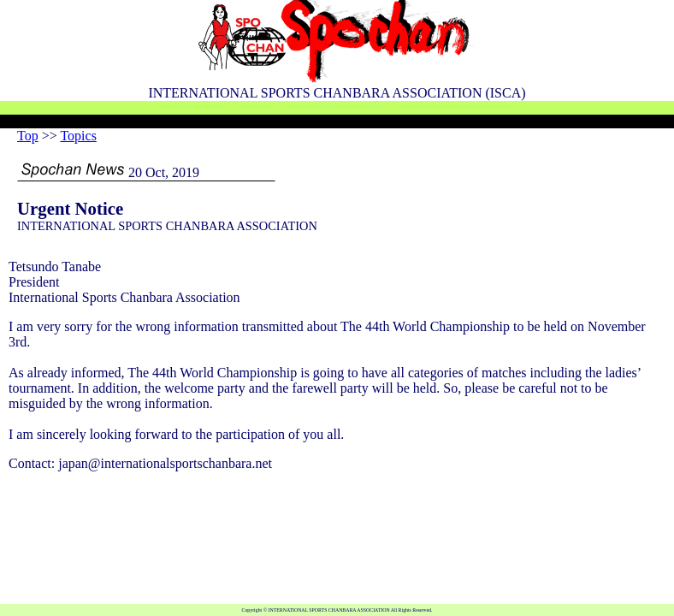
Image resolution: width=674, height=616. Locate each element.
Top (28, 136)
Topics (78, 136)
